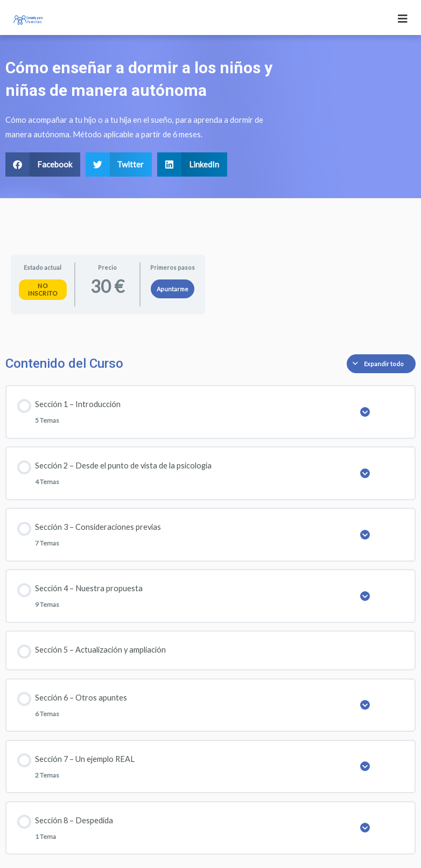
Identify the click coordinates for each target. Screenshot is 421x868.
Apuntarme (173, 289)
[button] (43, 164)
